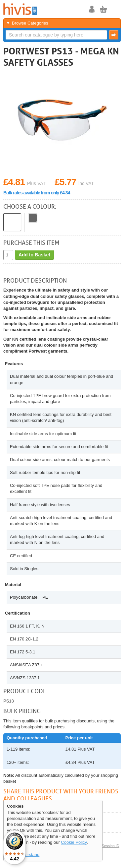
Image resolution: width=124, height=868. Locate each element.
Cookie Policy (74, 842)
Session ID (110, 846)
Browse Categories (30, 23)
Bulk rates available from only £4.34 (37, 193)
